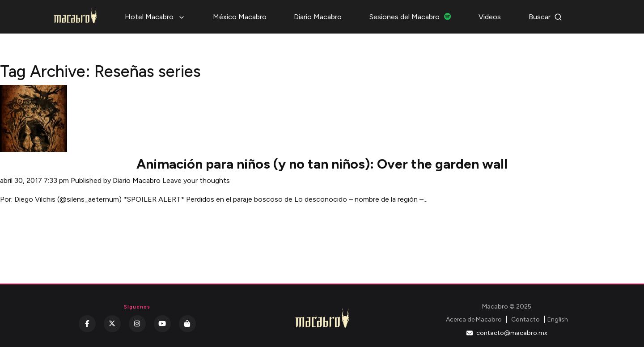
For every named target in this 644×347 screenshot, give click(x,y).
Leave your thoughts (196, 180)
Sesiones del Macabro (410, 17)
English (558, 319)
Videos (490, 17)
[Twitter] (112, 324)
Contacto (525, 319)
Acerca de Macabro (474, 319)
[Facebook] (87, 324)
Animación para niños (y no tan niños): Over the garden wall (322, 164)
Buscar (545, 17)
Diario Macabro (318, 17)
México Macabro (240, 17)
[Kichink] (187, 324)
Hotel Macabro (155, 17)
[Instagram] (137, 324)
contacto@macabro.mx (507, 333)
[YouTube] (162, 324)
